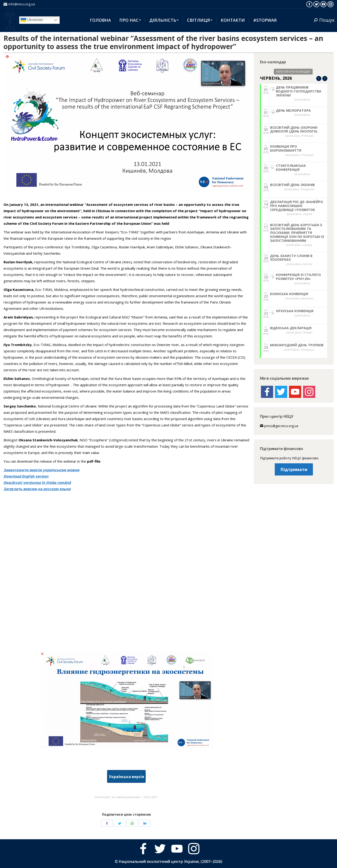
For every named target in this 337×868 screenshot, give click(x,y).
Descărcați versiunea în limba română (37, 482)
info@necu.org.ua (22, 4)
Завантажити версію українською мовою (41, 470)
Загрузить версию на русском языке (37, 489)
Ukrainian (32, 20)
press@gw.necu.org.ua (281, 426)
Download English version (26, 476)
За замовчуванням (125, 797)
